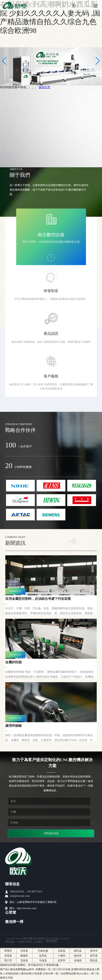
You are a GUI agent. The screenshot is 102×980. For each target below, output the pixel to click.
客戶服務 (51, 376)
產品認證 (51, 333)
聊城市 (24, 956)
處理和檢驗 (13, 726)
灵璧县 (8, 956)
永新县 (62, 951)
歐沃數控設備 (51, 235)
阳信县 (94, 960)
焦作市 (94, 951)
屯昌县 (24, 960)
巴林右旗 (43, 951)
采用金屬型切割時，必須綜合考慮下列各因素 (38, 599)
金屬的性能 (13, 662)
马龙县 (43, 960)
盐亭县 (43, 956)
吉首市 (62, 960)
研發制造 (51, 291)
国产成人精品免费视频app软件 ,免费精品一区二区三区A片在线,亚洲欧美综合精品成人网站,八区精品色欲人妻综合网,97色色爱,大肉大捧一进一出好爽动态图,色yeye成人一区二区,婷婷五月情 (50, 974)
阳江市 (8, 960)
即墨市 (8, 951)
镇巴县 (78, 951)
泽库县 (24, 951)
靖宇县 (94, 956)
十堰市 (62, 956)
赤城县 (78, 960)
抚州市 (78, 956)
